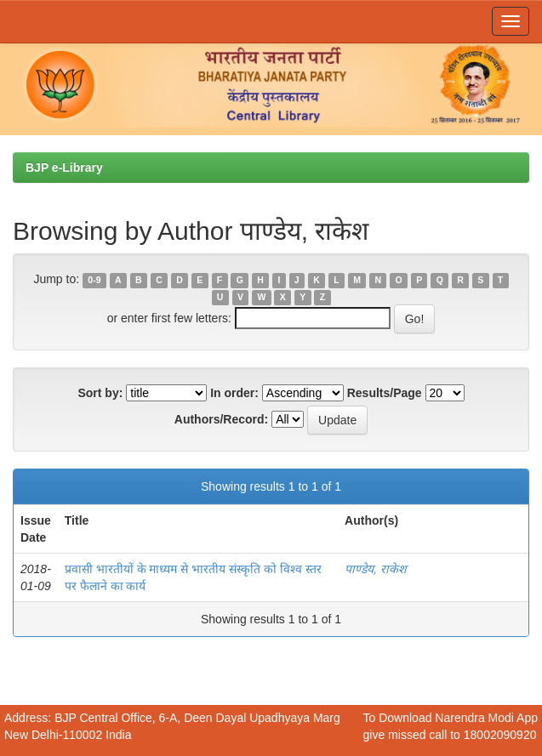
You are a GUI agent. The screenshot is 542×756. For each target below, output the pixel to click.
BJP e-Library (64, 168)
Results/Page (385, 393)
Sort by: (100, 393)
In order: (234, 393)
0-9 (94, 280)
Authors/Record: (221, 419)
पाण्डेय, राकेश (376, 569)
